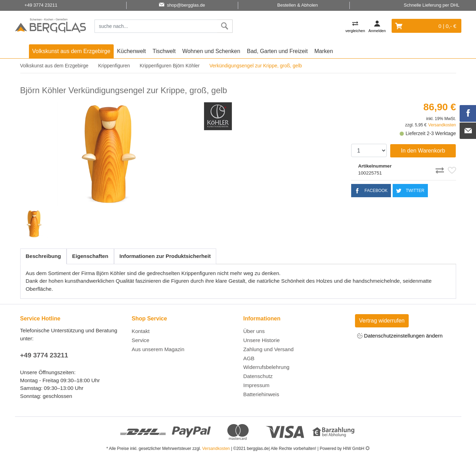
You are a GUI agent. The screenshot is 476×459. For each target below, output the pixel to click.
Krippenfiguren (114, 66)
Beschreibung (43, 256)
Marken (324, 51)
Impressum (256, 385)
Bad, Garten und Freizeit (277, 51)
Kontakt (141, 331)
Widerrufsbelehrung (267, 367)
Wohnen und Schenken (211, 51)
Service (141, 340)
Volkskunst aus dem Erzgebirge (71, 51)
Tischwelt (164, 51)
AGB (249, 358)
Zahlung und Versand (269, 349)
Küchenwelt (132, 51)
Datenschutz (258, 376)
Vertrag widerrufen (382, 321)
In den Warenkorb (423, 151)
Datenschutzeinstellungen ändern (400, 336)
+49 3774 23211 (44, 355)
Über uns (254, 331)
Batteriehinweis (261, 394)
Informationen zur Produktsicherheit (165, 256)
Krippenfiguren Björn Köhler (169, 66)
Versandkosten (442, 125)
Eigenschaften (90, 256)
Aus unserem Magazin (158, 349)
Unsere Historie (262, 340)
